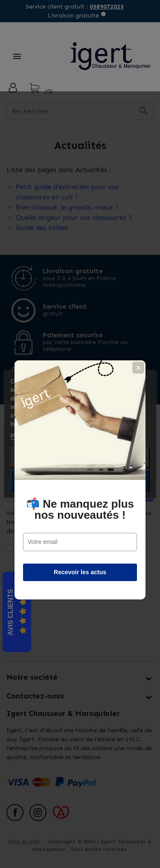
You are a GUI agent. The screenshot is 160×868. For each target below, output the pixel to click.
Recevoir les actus (80, 526)
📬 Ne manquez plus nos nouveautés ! (80, 464)
